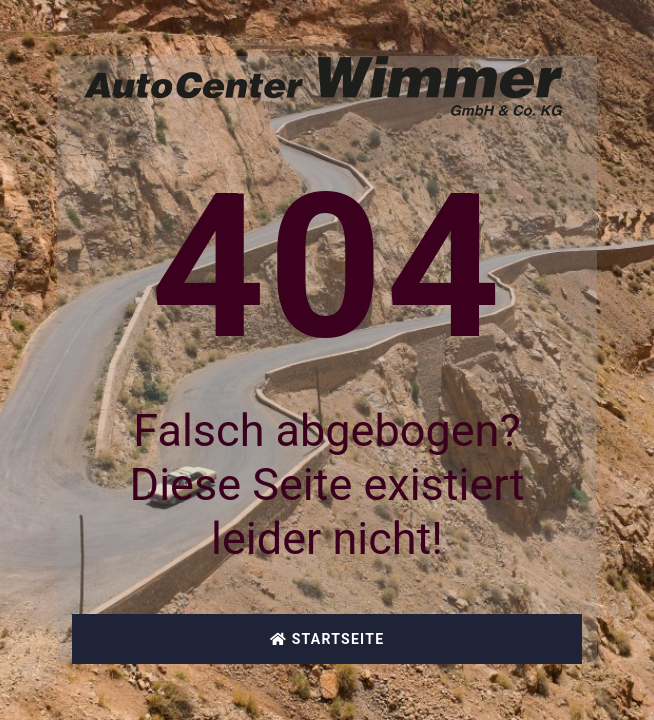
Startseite (327, 639)
